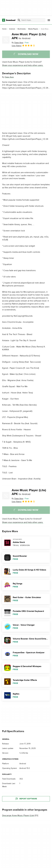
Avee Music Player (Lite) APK (29, 36)
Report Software (26, 799)
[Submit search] (19, 20)
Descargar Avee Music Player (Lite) (18, 815)
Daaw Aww (9, 77)
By (17, 43)
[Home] (4, 29)
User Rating (23, 45)
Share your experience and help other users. (23, 65)
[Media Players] (33, 29)
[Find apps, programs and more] (31, 20)
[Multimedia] (22, 29)
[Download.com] (9, 20)
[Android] (12, 29)
